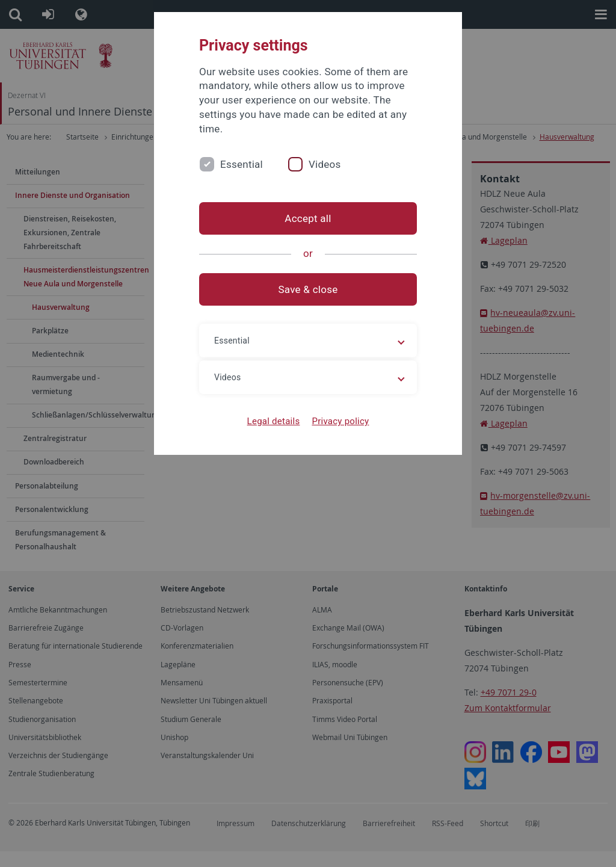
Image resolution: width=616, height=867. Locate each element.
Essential (242, 164)
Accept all (308, 218)
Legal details (274, 421)
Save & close (308, 289)
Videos (325, 164)
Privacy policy (340, 421)
